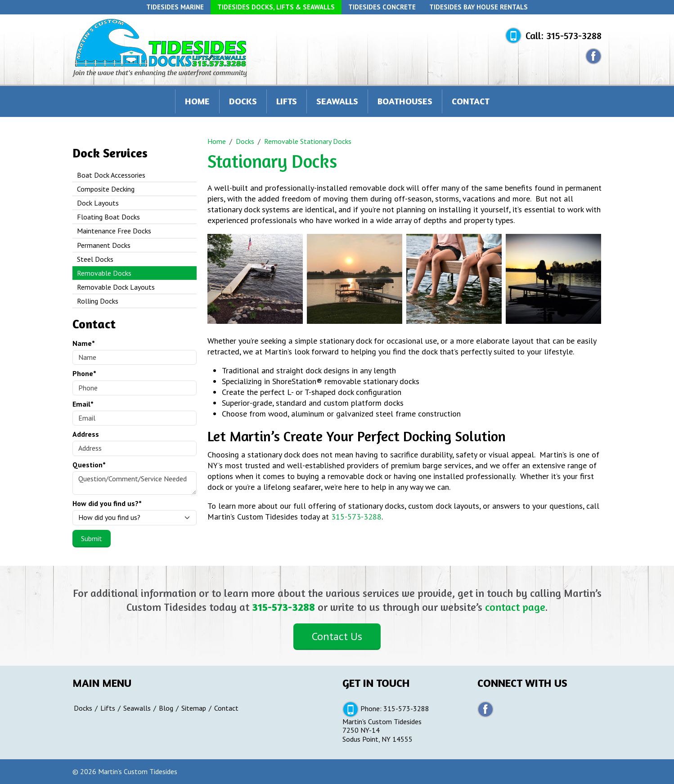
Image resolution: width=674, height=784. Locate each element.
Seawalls (337, 101)
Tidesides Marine (175, 7)
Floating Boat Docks (108, 217)
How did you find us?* (107, 504)
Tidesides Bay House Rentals (479, 7)
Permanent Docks (104, 245)
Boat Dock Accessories (111, 175)
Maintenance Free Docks (114, 231)
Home (197, 101)
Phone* (84, 374)
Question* (89, 465)
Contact (471, 101)
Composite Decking (106, 189)
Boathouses (405, 101)
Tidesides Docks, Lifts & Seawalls (276, 7)
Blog (166, 708)
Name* (84, 343)
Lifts (287, 101)
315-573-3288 (574, 36)
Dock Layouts (98, 203)
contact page (515, 607)
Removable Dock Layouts (116, 287)
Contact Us (337, 636)
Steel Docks (95, 259)
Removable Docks (104, 273)
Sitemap (194, 708)
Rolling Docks (98, 301)
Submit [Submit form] (92, 538)
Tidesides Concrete (382, 7)
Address (86, 434)
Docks (243, 101)
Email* (83, 404)
